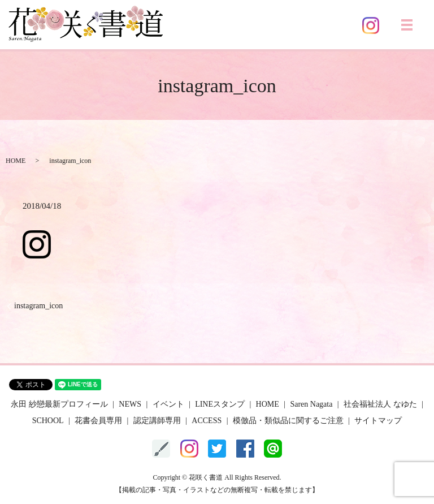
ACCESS (207, 421)
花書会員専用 (98, 421)
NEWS (130, 404)
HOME (16, 161)
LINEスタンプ (220, 404)
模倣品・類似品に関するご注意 (288, 421)
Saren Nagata (311, 404)
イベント (168, 404)
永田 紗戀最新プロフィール (59, 404)
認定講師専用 (157, 421)
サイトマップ (378, 421)
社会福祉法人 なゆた (380, 404)
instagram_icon (38, 306)
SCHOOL (48, 421)
